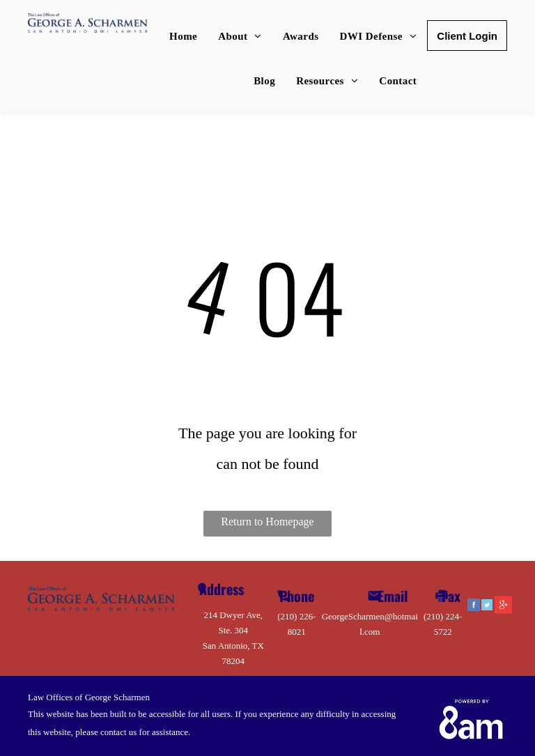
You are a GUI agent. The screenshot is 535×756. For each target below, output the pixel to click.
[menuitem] (183, 36)
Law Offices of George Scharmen (89, 697)
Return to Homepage (267, 522)
